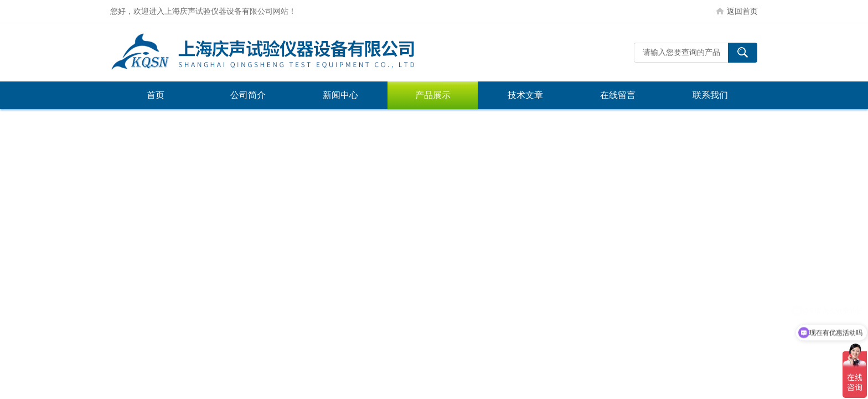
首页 (156, 95)
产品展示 (433, 95)
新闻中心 (340, 95)
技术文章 (525, 95)
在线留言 (618, 95)
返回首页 (742, 11)
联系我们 (710, 95)
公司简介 (248, 95)
